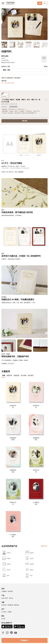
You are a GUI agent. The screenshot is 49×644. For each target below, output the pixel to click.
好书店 (3, 619)
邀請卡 (16, 111)
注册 (40, 3)
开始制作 (24, 640)
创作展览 (10, 591)
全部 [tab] (4, 375)
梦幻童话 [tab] (31, 375)
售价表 (11, 598)
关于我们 (4, 612)
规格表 (46, 66)
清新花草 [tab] (9, 375)
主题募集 (4, 591)
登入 (45, 3)
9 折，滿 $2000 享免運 (8, 83)
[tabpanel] (24, 459)
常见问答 (4, 605)
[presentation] (4, 376)
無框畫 (11, 111)
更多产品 (44, 546)
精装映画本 (10, 78)
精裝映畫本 (5, 111)
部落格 (10, 612)
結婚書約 (22, 111)
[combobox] (24, 70)
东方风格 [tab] (24, 375)
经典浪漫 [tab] (16, 375)
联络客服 (10, 605)
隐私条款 (17, 605)
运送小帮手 (5, 598)
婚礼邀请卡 (18, 78)
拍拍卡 (35, 111)
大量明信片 (29, 111)
